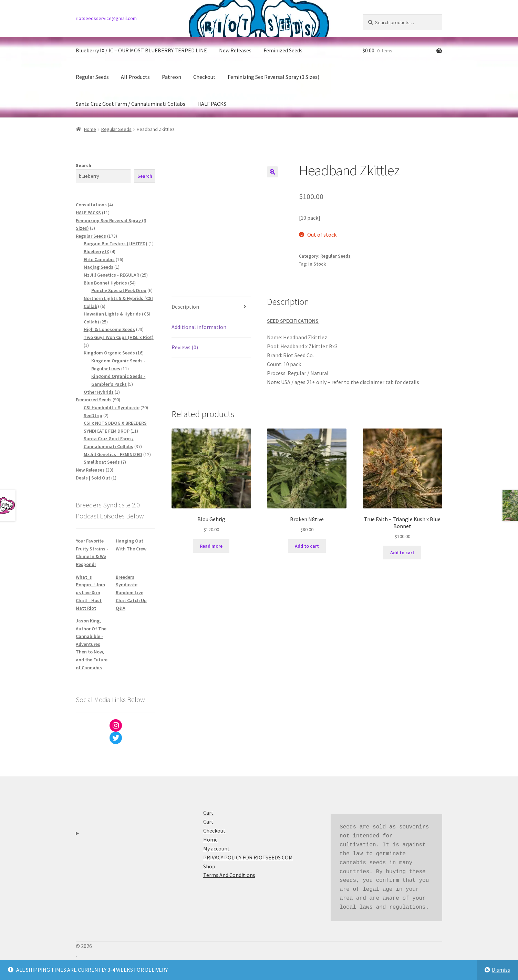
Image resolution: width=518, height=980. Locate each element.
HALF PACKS (212, 104)
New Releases (235, 50)
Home (90, 129)
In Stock (317, 264)
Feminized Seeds (283, 50)
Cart (208, 813)
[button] (272, 172)
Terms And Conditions (229, 875)
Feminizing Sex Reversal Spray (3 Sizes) (273, 77)
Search (84, 165)
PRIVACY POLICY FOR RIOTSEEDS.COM (248, 857)
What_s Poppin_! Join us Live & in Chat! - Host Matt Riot (90, 593)
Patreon (172, 77)
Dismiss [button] (501, 970)
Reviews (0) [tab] (185, 347)
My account (216, 848)
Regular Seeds (92, 77)
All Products (135, 77)
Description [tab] (185, 307)
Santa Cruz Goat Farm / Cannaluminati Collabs (131, 104)
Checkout (204, 77)
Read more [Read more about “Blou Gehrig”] (211, 546)
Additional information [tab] (199, 327)
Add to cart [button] (307, 546)
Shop (209, 866)
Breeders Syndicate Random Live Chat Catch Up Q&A (131, 593)
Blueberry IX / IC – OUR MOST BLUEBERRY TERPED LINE (141, 50)
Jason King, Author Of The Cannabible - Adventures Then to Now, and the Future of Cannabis (92, 644)
